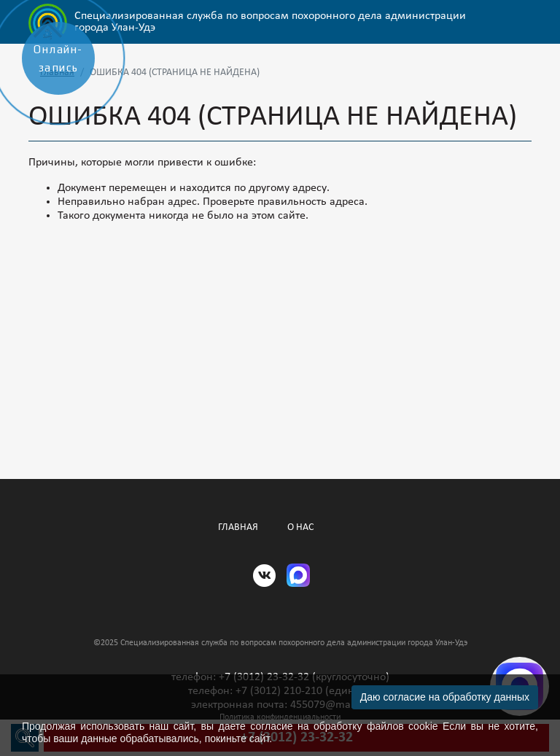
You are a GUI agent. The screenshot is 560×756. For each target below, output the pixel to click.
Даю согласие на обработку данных (445, 697)
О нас (300, 527)
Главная (238, 527)
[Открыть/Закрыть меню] (521, 22)
